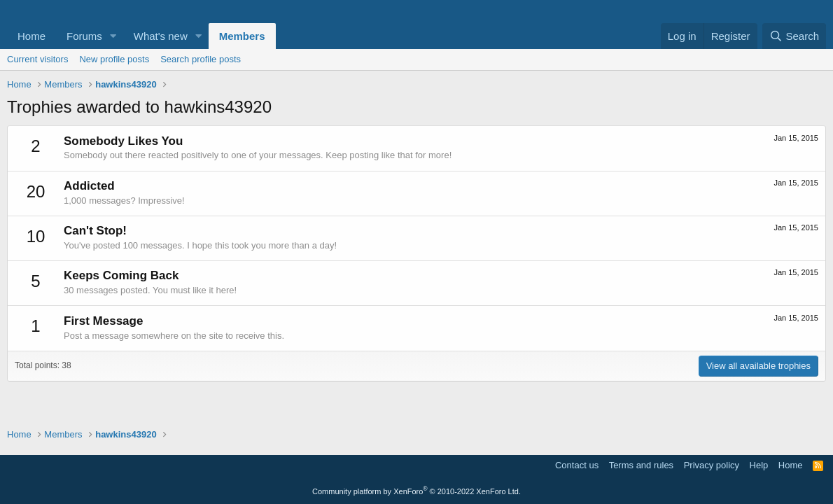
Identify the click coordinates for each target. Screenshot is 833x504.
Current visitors (37, 59)
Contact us (577, 465)
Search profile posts (201, 59)
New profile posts (114, 59)
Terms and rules (641, 465)
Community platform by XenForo (416, 491)
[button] (113, 36)
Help (759, 465)
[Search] (794, 36)
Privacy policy (712, 465)
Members (242, 36)
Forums (84, 36)
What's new (161, 36)
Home (31, 36)
